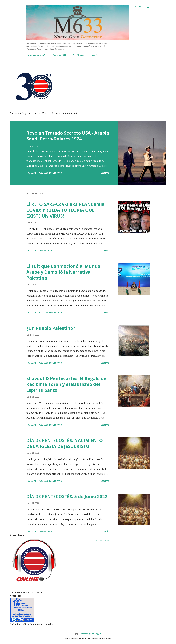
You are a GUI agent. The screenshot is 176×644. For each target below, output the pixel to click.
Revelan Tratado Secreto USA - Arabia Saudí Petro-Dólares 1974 (68, 136)
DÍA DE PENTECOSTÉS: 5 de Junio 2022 (67, 496)
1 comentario (45, 251)
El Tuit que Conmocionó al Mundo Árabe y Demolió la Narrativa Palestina (63, 272)
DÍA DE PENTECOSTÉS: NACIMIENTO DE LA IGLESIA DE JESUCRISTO (65, 443)
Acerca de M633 (58, 55)
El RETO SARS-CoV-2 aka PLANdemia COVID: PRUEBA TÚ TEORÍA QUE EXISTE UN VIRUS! (65, 210)
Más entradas (102, 540)
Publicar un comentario (50, 173)
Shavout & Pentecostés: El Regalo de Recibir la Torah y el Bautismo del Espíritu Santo (66, 384)
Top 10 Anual (77, 55)
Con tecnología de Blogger (88, 634)
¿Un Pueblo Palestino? (51, 328)
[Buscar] (138, 7)
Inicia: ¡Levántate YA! (35, 55)
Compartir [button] (31, 173)
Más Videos (95, 55)
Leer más (105, 173)
